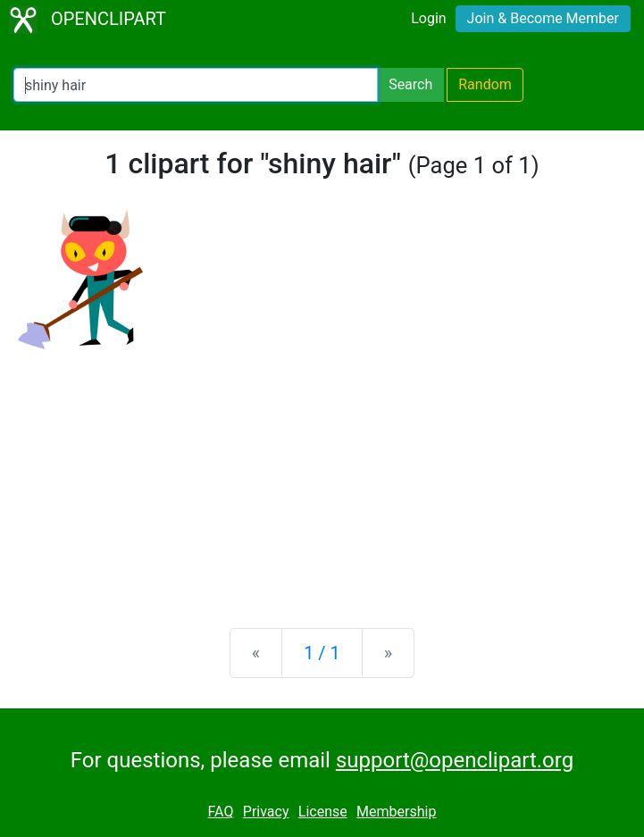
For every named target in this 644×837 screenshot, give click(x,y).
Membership (396, 812)
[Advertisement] (322, 474)
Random (485, 84)
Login (428, 18)
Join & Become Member (543, 18)
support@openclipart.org (455, 760)
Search (410, 84)
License (323, 812)
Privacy (266, 812)
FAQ (221, 812)
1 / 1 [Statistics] (322, 653)
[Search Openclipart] (196, 85)
